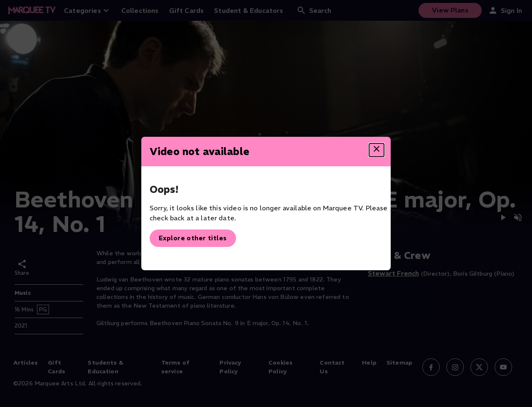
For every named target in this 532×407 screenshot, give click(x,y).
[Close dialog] (377, 150)
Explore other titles (193, 238)
